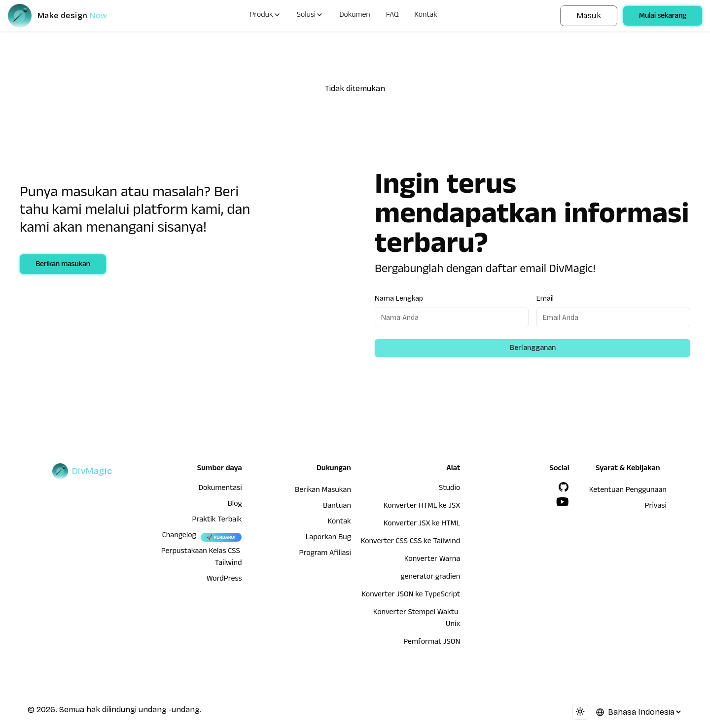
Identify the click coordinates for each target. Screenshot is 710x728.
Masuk (589, 16)
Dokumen (355, 16)
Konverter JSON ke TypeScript (411, 595)
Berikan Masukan (323, 491)
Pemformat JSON (432, 643)
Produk (265, 16)
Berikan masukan (63, 265)
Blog (234, 505)
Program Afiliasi (325, 554)
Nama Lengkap (399, 298)
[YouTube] (563, 502)
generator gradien (430, 578)
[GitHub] (564, 487)
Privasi (655, 507)
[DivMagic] (67, 16)
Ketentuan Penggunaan (628, 491)
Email (545, 298)
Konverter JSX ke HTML (422, 524)
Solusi (310, 16)
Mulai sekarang (663, 17)
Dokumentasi (220, 489)
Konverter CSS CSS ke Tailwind (411, 542)
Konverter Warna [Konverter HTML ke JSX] (432, 560)
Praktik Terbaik (217, 520)
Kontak (426, 16)
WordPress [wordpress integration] (224, 580)
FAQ (392, 16)
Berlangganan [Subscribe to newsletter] (533, 348)
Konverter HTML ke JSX (422, 507)
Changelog (179, 536)
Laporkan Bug (328, 538)
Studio (449, 489)
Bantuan (337, 507)
